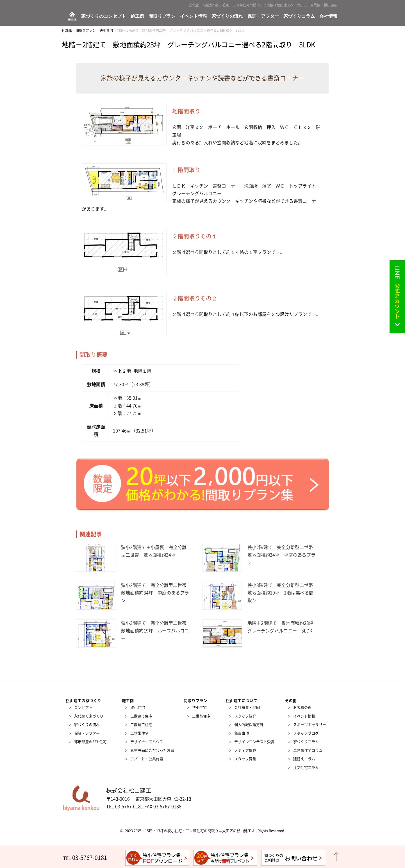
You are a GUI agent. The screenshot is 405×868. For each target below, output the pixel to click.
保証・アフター (263, 16)
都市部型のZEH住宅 (90, 742)
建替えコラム (304, 759)
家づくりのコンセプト (104, 16)
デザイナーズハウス (147, 742)
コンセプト (83, 708)
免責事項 (242, 733)
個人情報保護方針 (249, 725)
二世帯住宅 (139, 733)
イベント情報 (194, 16)
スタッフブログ (306, 733)
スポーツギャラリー (310, 725)
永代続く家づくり (89, 716)
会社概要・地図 (247, 708)
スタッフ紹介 (245, 716)
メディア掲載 (245, 750)
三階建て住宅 (141, 716)
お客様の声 (302, 708)
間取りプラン (162, 16)
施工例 (137, 16)
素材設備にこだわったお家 (152, 750)
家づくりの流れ (227, 16)
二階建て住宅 (141, 725)
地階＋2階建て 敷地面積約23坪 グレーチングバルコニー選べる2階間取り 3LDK (189, 45)
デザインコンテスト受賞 (254, 742)
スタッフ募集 (245, 759)
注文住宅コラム (306, 768)
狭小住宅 (138, 708)
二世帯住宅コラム (308, 750)
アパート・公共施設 (147, 759)
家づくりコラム (299, 16)
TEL (85, 858)
